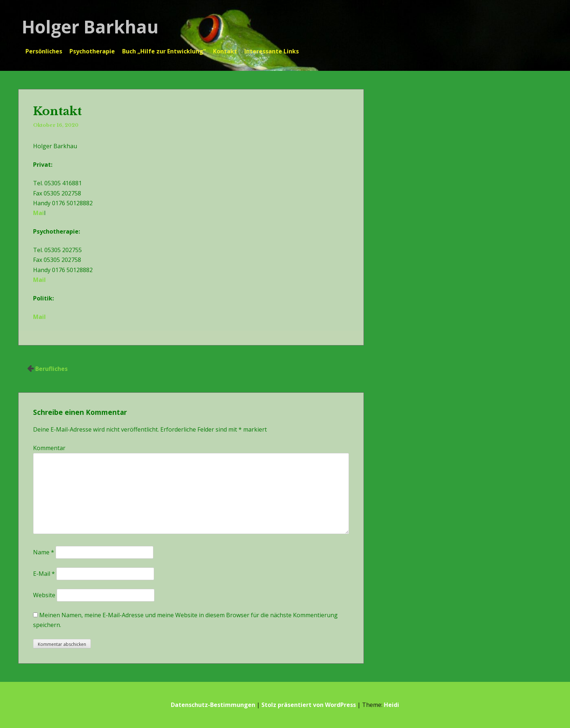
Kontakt (225, 51)
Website (44, 595)
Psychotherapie (92, 51)
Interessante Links (272, 51)
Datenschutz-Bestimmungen (213, 705)
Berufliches (51, 369)
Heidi (392, 705)
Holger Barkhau (90, 27)
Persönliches (44, 51)
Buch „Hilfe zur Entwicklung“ (164, 51)
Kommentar (49, 448)
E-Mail (44, 574)
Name (44, 552)
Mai (39, 213)
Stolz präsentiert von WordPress (309, 705)
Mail (39, 280)
